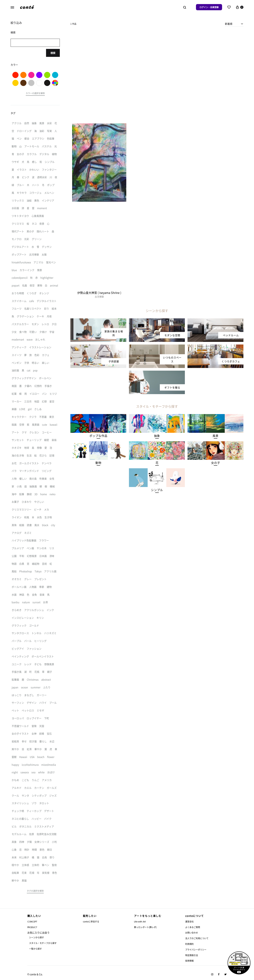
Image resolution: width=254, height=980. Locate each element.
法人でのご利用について (197, 938)
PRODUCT (32, 927)
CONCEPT (32, 922)
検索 (53, 53)
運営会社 (189, 921)
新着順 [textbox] (229, 24)
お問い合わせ (192, 933)
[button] (98, 436)
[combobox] (234, 24)
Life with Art (140, 922)
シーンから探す (37, 937)
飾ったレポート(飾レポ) (145, 927)
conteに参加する (91, 921)
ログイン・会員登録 (209, 7)
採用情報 (189, 961)
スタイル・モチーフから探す (43, 943)
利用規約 (189, 944)
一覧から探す (35, 949)
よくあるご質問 (193, 927)
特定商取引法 (192, 955)
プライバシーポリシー (196, 950)
